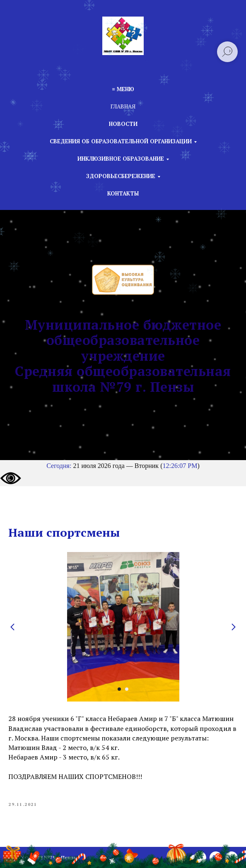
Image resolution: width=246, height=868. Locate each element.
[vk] (232, 858)
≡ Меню (123, 89)
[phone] (200, 858)
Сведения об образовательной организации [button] (121, 141)
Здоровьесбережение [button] (121, 176)
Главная (123, 106)
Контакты (123, 193)
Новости (123, 124)
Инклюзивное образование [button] (121, 159)
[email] (216, 858)
